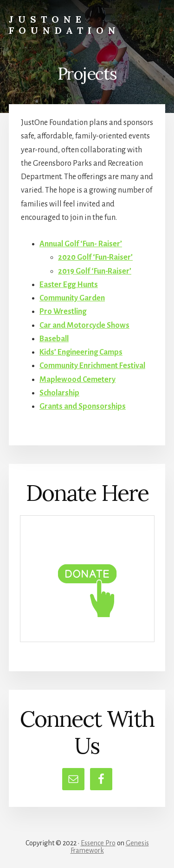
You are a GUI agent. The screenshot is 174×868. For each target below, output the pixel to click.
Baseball (54, 339)
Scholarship (59, 393)
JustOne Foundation (64, 25)
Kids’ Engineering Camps (81, 352)
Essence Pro (98, 843)
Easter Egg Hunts (69, 285)
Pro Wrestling (63, 312)
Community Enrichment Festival (92, 366)
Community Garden (72, 298)
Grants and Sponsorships (83, 406)
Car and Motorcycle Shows (84, 325)
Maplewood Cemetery (77, 380)
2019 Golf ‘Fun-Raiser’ (95, 271)
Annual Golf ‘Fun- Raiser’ (81, 244)
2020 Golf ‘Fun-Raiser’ (95, 257)
